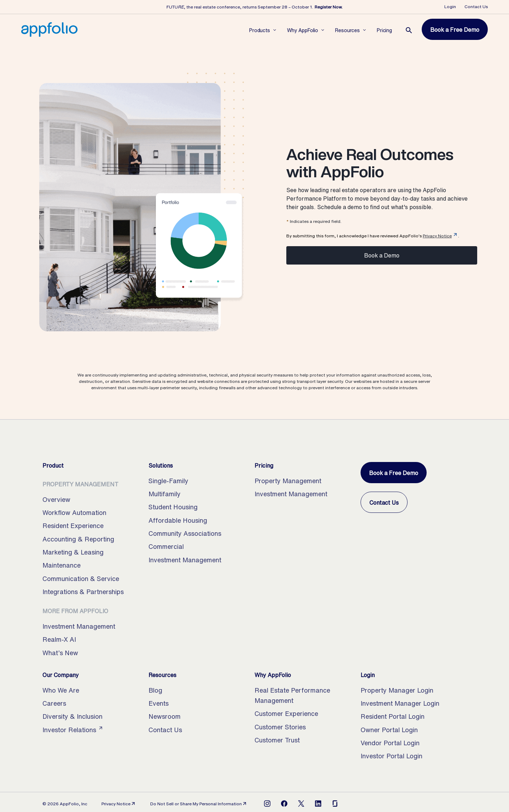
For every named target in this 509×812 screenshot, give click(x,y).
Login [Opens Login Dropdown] (450, 7)
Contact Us (476, 7)
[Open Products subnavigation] (260, 30)
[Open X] (301, 804)
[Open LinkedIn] (318, 804)
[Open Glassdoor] (335, 804)
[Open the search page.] (409, 30)
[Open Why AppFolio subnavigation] (303, 30)
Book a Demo (382, 255)
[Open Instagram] (267, 804)
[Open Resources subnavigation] (347, 30)
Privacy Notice (437, 236)
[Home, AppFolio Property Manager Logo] (49, 29)
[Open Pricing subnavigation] (384, 30)
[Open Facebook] (284, 804)
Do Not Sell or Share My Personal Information (199, 804)
